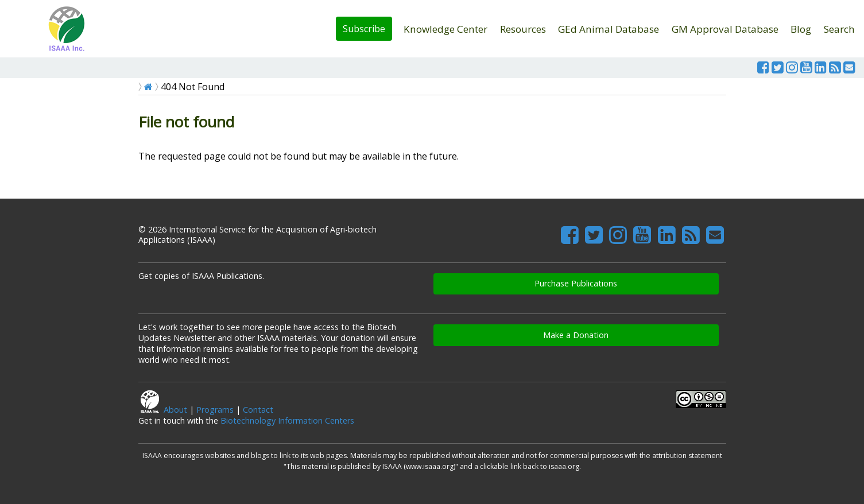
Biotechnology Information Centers (287, 420)
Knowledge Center (445, 29)
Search (839, 29)
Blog (801, 29)
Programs (215, 410)
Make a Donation (576, 335)
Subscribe (364, 29)
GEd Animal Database (609, 29)
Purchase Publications (576, 283)
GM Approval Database (725, 29)
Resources (523, 29)
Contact (258, 410)
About (175, 410)
